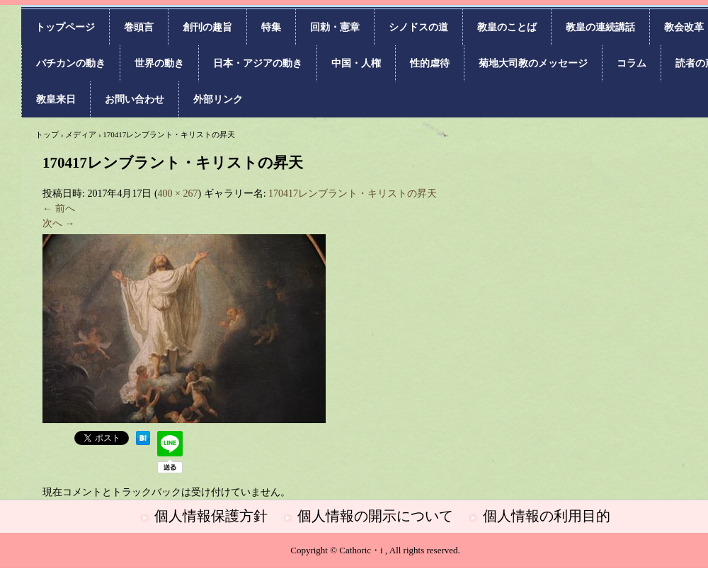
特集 (271, 27)
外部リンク (218, 99)
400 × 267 (178, 194)
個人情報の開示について (375, 516)
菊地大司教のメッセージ (533, 63)
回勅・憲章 (335, 27)
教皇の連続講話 (600, 27)
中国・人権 (356, 63)
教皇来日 (56, 99)
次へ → (59, 223)
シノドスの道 (418, 27)
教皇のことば (507, 27)
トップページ (65, 27)
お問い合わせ (135, 99)
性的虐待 (430, 63)
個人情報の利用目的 (547, 516)
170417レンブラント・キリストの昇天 (353, 194)
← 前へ (59, 208)
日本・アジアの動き (258, 63)
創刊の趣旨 (207, 27)
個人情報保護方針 (211, 516)
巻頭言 (139, 27)
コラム (632, 63)
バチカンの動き (71, 63)
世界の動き (159, 63)
